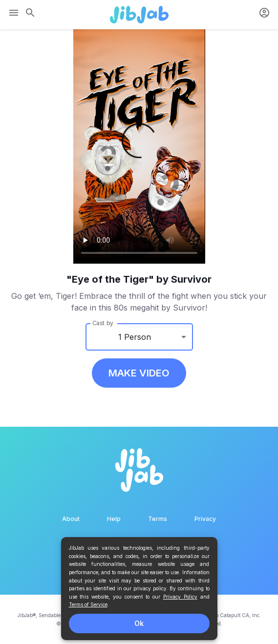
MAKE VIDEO (139, 373)
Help (114, 519)
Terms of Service (88, 604)
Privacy (205, 519)
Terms (158, 519)
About (71, 519)
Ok (139, 623)
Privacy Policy (180, 597)
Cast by (103, 323)
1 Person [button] (135, 337)
